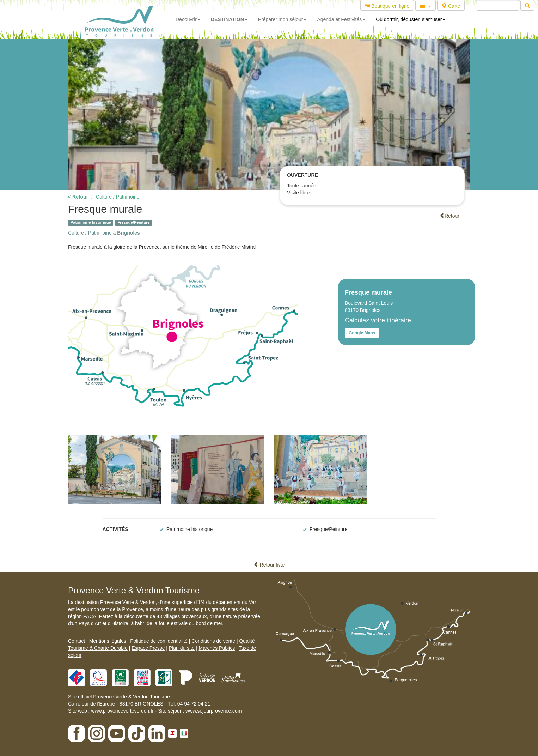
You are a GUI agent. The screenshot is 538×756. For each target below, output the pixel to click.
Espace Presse (148, 648)
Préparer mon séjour (282, 19)
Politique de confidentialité (159, 641)
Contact (77, 641)
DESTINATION (229, 19)
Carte (451, 6)
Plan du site (182, 648)
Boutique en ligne (387, 6)
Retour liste (269, 565)
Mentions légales (108, 641)
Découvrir (188, 19)
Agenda (341, 19)
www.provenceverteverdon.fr (122, 711)
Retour (450, 216)
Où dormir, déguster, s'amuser (411, 19)
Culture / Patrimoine (118, 197)
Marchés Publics (217, 648)
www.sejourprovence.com (214, 711)
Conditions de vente (213, 641)
